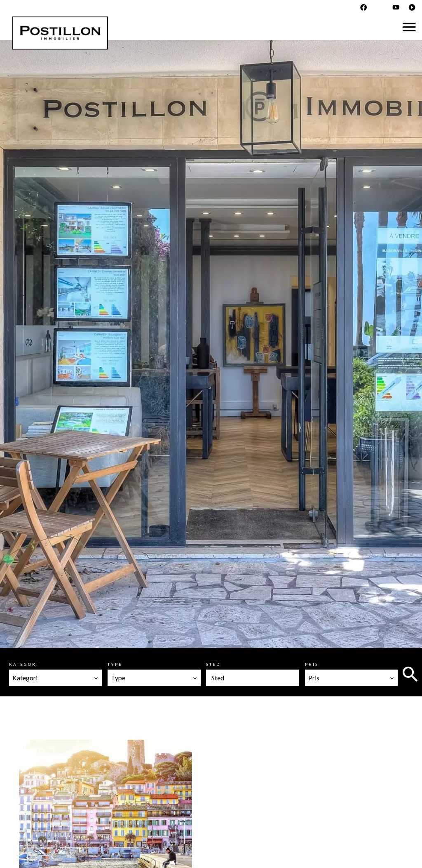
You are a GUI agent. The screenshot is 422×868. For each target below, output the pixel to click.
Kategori (24, 664)
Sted (213, 664)
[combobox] (55, 678)
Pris (312, 664)
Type (115, 664)
